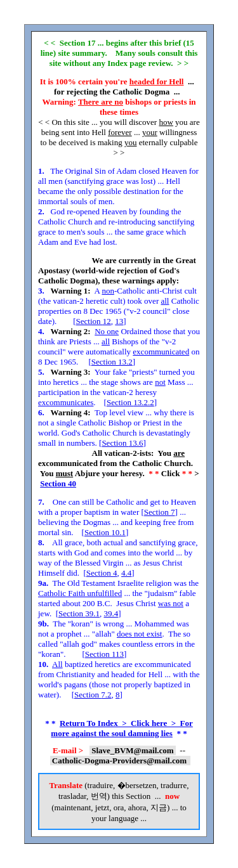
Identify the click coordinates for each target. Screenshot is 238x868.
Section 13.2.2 (130, 402)
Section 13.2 (112, 362)
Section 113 (104, 654)
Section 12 (94, 321)
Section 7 (160, 512)
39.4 (111, 613)
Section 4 (102, 573)
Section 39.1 (79, 613)
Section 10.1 (105, 532)
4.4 (126, 573)
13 (119, 321)
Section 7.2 (93, 695)
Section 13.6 (122, 443)
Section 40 (58, 483)
